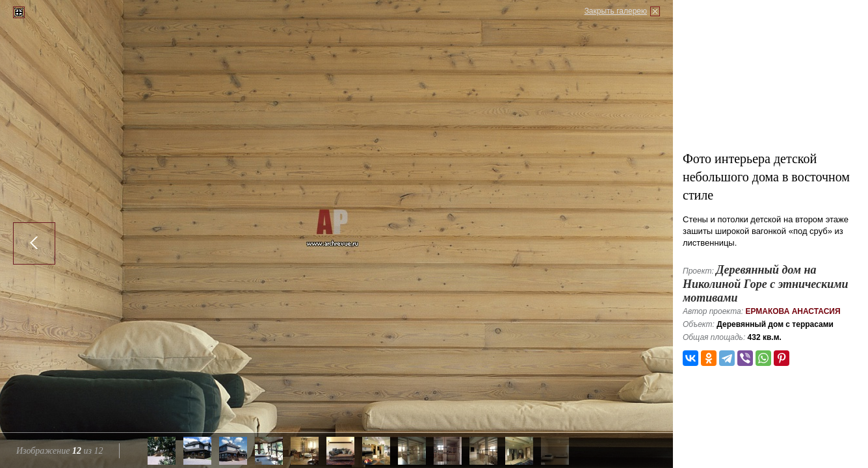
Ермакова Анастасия (793, 311)
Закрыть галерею (616, 11)
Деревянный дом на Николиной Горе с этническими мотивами (766, 284)
